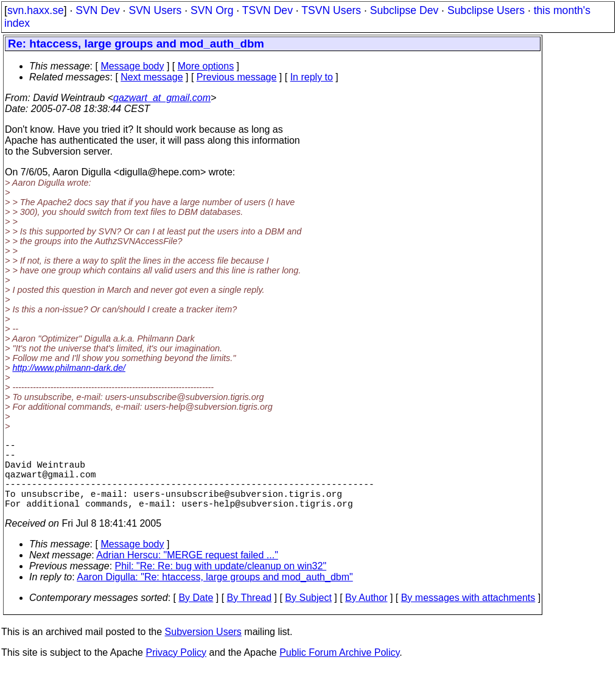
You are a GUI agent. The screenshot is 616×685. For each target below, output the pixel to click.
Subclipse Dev (404, 10)
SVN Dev (97, 10)
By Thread (250, 615)
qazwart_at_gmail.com (162, 98)
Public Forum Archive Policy (339, 669)
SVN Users (155, 10)
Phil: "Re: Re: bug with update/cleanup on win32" (221, 583)
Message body (132, 66)
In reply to (312, 77)
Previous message (237, 77)
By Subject (308, 615)
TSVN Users (331, 10)
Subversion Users (203, 649)
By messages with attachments (468, 615)
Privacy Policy (176, 669)
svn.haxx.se (36, 10)
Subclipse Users (486, 10)
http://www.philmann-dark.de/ (69, 368)
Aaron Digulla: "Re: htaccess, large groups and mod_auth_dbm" (215, 594)
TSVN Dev (268, 10)
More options (206, 66)
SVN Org (212, 10)
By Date (196, 615)
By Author (366, 615)
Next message (152, 77)
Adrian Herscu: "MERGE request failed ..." (187, 572)
